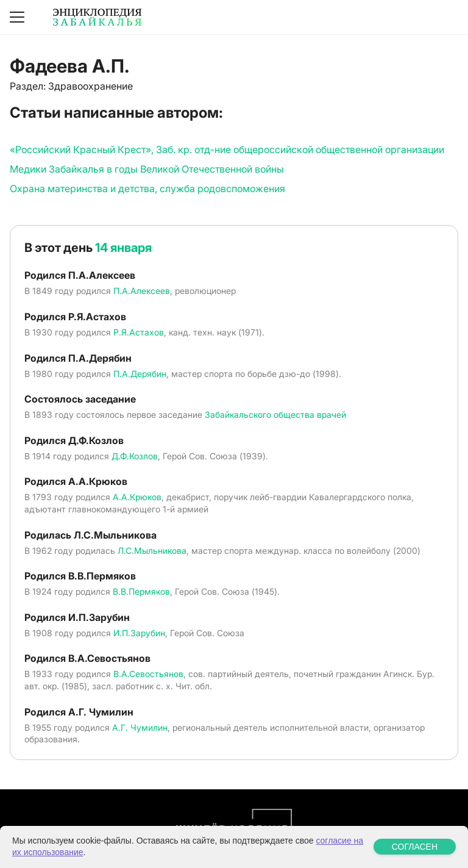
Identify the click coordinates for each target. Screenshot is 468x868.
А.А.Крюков (137, 497)
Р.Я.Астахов (139, 332)
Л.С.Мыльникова (152, 551)
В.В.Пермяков (141, 591)
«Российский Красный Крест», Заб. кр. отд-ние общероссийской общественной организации (227, 149)
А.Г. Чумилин (140, 727)
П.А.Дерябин (140, 374)
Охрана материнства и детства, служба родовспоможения (147, 188)
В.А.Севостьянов (148, 674)
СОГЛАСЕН (415, 847)
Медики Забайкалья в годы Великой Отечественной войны (147, 169)
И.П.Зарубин (139, 633)
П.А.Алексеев (142, 291)
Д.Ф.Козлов (135, 456)
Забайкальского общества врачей (275, 414)
